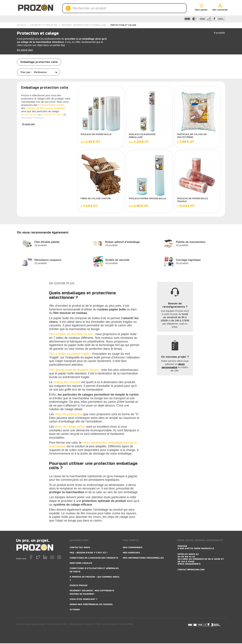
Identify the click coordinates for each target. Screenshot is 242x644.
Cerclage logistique (188, 260)
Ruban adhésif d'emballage (123, 242)
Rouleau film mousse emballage (142, 136)
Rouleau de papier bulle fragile (193, 200)
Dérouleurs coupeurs (48, 260)
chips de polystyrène (68, 415)
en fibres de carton (52, 114)
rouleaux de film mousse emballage (46, 108)
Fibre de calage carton (96, 198)
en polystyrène (29, 114)
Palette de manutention (191, 242)
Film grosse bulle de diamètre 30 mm (74, 371)
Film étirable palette (47, 242)
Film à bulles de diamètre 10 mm (71, 335)
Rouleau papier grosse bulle (148, 198)
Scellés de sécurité (117, 260)
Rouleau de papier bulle (96, 134)
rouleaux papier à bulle (51, 105)
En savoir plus (25, 50)
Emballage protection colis (39, 62)
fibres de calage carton (70, 427)
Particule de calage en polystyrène (192, 136)
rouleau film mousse (67, 383)
